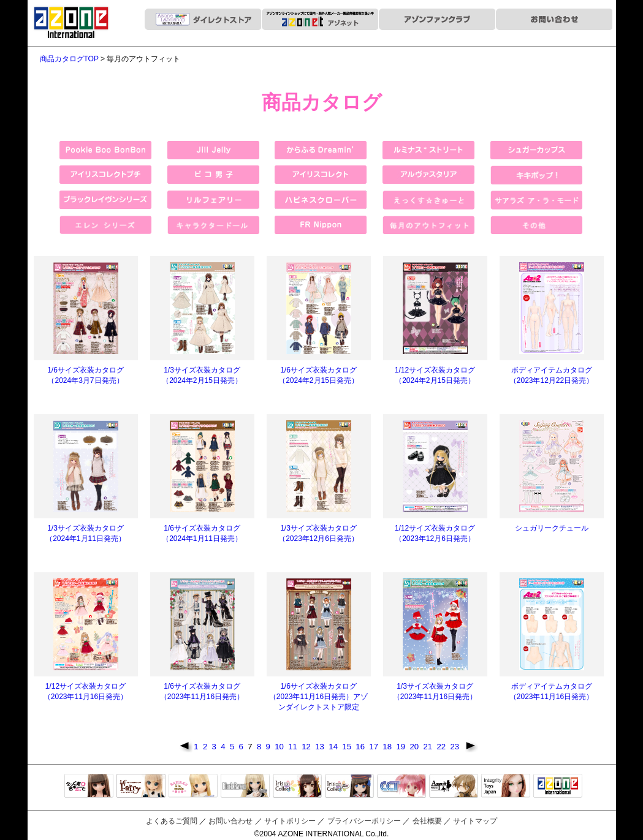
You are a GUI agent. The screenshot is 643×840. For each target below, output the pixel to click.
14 (334, 747)
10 (280, 747)
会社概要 (427, 821)
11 (294, 747)
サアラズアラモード (193, 787)
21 (428, 747)
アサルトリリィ (454, 787)
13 (321, 747)
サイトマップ (475, 821)
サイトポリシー (290, 821)
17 (375, 747)
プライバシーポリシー (364, 821)
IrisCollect (297, 787)
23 (455, 747)
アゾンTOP (558, 787)
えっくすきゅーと (89, 787)
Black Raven (245, 787)
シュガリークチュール (552, 528)
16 (361, 747)
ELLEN (349, 787)
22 (442, 747)
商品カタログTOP (69, 59)
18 (388, 747)
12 (307, 747)
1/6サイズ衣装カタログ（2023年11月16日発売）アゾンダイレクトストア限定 (318, 697)
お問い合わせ (230, 821)
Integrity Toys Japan (506, 787)
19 (401, 747)
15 (348, 747)
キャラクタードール (401, 787)
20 (415, 747)
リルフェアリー (141, 787)
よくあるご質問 (172, 821)
